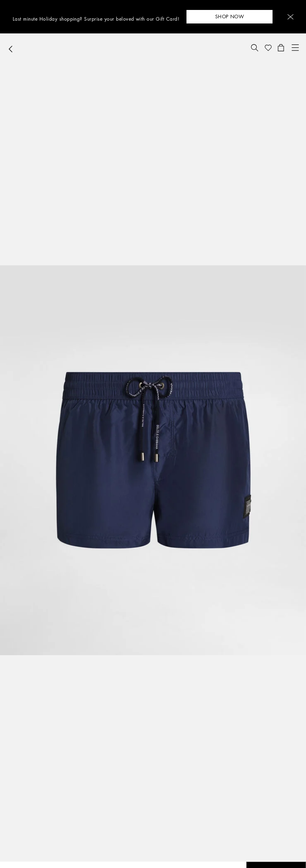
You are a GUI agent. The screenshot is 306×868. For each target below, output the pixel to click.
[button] (290, 17)
